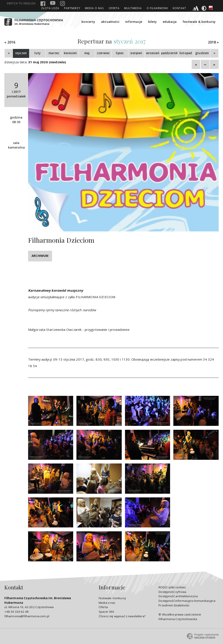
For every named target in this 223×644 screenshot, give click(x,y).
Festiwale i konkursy (112, 598)
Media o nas (94, 8)
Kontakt (179, 8)
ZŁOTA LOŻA (50, 8)
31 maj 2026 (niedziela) (47, 62)
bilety (153, 22)
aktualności (110, 22)
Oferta (114, 8)
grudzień (202, 53)
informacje (134, 22)
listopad (186, 53)
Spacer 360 (106, 612)
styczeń (21, 53)
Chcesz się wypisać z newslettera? (122, 616)
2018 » (213, 42)
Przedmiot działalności (174, 605)
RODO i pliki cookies (172, 587)
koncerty (88, 22)
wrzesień (153, 53)
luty (37, 53)
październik (169, 53)
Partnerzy (72, 8)
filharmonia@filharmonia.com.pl (27, 616)
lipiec (120, 53)
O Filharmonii (157, 8)
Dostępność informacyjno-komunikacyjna (187, 601)
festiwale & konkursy (199, 22)
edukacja (170, 22)
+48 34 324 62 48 (16, 612)
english (21, 3)
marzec (54, 53)
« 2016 (10, 42)
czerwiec (103, 53)
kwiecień (70, 53)
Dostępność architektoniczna (178, 596)
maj (87, 53)
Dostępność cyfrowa (172, 592)
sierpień (136, 53)
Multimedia (133, 8)
